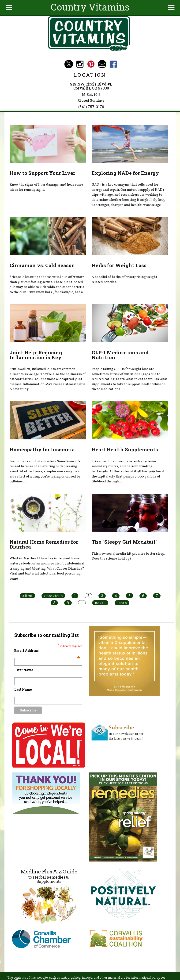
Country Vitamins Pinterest (91, 64)
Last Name (23, 689)
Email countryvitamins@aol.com (102, 64)
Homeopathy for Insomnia (42, 449)
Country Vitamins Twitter (69, 64)
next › (100, 603)
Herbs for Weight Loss (119, 265)
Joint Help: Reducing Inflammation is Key (36, 355)
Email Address (47, 651)
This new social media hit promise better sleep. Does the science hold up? (128, 556)
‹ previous (53, 596)
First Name (24, 670)
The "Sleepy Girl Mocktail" (124, 542)
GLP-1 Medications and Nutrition (120, 355)
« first (27, 596)
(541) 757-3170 (91, 107)
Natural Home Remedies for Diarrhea (44, 544)
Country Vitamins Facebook (113, 64)
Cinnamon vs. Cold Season (42, 265)
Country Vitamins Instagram (80, 64)
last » (122, 603)
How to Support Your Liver (42, 173)
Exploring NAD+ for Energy (125, 173)
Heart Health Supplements (125, 449)
